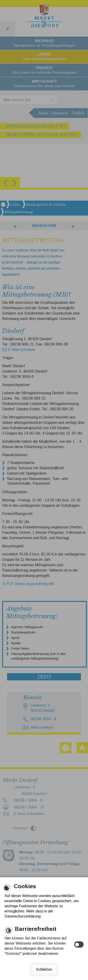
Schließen (44, 969)
